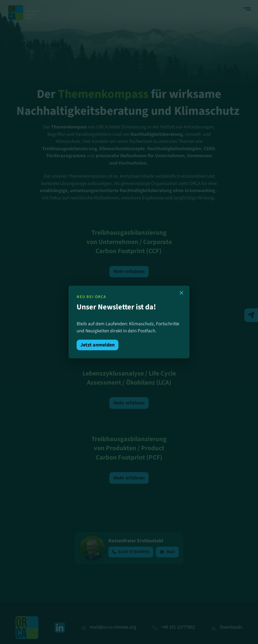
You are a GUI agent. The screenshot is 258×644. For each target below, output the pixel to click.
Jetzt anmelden (98, 345)
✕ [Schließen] (181, 293)
